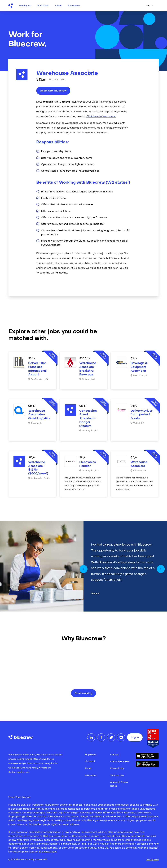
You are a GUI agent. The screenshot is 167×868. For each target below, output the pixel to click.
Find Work (43, 6)
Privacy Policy (117, 768)
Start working (84, 693)
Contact (114, 755)
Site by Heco (153, 860)
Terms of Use (117, 775)
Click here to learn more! (101, 117)
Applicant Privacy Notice (119, 784)
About (58, 6)
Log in (149, 6)
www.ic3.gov (49, 852)
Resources (74, 6)
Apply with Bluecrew (53, 91)
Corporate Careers (120, 762)
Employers (25, 6)
